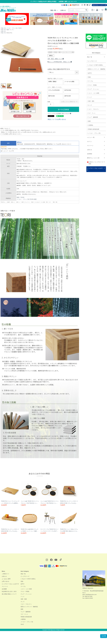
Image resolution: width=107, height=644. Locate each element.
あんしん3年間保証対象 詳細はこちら (59, 62)
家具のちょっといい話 (73, 158)
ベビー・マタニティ (26, 604)
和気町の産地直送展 (73, 129)
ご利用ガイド (6, 574)
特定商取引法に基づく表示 (9, 591)
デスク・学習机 (25, 591)
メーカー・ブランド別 (12, 28)
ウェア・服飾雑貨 (26, 612)
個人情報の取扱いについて (9, 594)
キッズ (23, 602)
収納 (22, 581)
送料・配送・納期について (56, 59)
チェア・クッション (26, 594)
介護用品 (70, 125)
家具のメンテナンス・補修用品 (29, 607)
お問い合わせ (6, 581)
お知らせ (63, 10)
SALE (22, 624)
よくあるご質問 (6, 579)
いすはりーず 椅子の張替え (28, 579)
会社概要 (4, 589)
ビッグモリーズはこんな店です (75, 169)
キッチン (12, 30)
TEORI (20, 28)
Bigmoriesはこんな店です (99, 5)
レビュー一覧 (70, 137)
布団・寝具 (24, 599)
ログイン (69, 141)
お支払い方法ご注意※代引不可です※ (59, 69)
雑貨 (8, 30)
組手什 (23, 584)
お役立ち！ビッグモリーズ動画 (75, 163)
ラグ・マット (24, 614)
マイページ (70, 146)
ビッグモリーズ (25, 576)
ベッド (23, 597)
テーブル (23, 586)
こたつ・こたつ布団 (26, 589)
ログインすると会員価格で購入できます (59, 114)
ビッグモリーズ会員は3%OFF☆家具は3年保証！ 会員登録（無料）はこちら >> (54, 1)
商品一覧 (53, 10)
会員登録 (69, 154)
